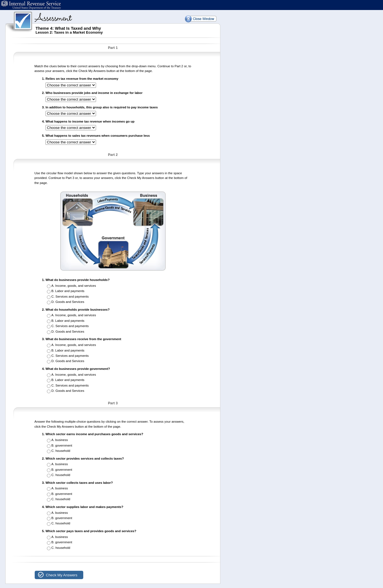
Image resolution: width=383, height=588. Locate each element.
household (63, 451)
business (61, 440)
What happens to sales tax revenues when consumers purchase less (98, 136)
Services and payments (72, 297)
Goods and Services (70, 302)
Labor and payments (70, 291)
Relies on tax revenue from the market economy (82, 79)
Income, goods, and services (76, 286)
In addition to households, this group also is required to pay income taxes (102, 107)
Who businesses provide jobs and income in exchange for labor (94, 93)
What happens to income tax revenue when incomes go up (90, 121)
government (64, 445)
